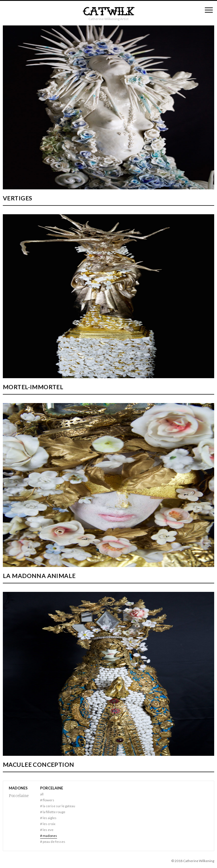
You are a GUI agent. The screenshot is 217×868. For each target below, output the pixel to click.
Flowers (47, 800)
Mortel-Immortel (33, 387)
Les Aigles (48, 818)
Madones (49, 836)
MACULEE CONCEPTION (39, 764)
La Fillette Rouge (53, 812)
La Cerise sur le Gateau (58, 806)
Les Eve (47, 830)
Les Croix (48, 824)
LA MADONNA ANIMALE (39, 576)
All (42, 794)
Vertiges (17, 198)
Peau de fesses (53, 842)
